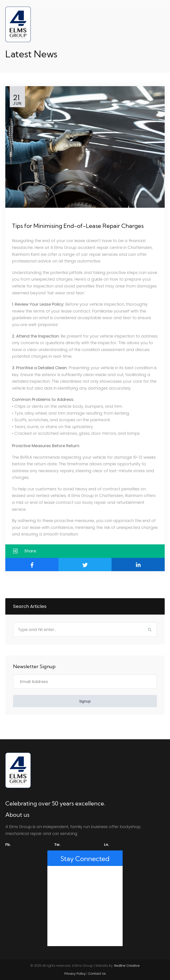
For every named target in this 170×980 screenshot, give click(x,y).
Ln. (106, 845)
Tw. (57, 845)
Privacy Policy (75, 974)
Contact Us (97, 974)
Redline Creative (127, 966)
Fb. (8, 845)
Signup (85, 701)
